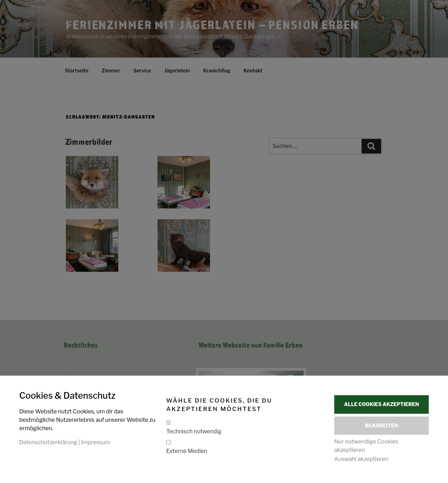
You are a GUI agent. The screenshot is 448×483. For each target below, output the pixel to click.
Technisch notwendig (194, 431)
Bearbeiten (381, 425)
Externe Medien (187, 451)
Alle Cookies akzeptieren (381, 404)
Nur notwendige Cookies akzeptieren (366, 446)
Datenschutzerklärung (48, 442)
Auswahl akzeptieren (361, 459)
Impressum (96, 442)
